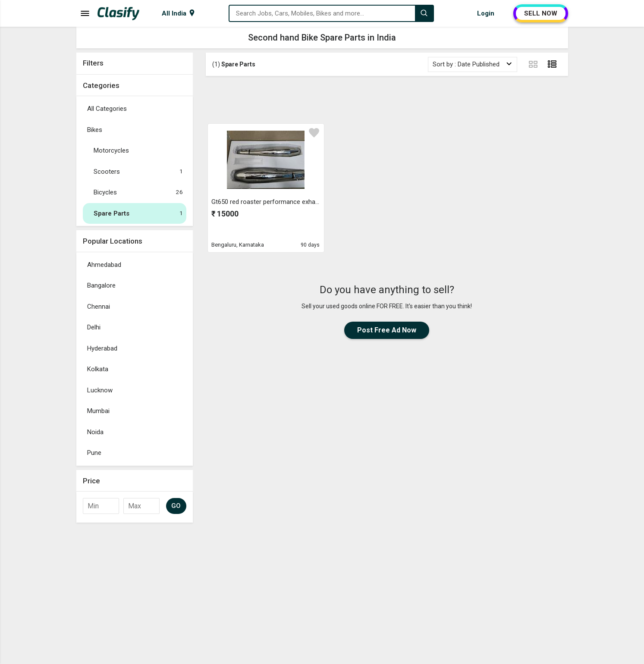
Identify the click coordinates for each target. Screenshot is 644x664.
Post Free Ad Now (387, 330)
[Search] (424, 13)
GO (176, 506)
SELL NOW (541, 13)
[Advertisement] (387, 100)
